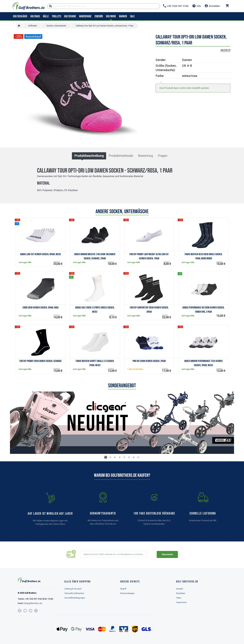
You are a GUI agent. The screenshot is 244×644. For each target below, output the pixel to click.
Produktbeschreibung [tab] (89, 156)
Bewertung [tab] (145, 156)
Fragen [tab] (163, 156)
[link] (154, 510)
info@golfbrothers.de (33, 603)
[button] (106, 457)
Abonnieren (167, 554)
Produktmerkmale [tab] (121, 156)
